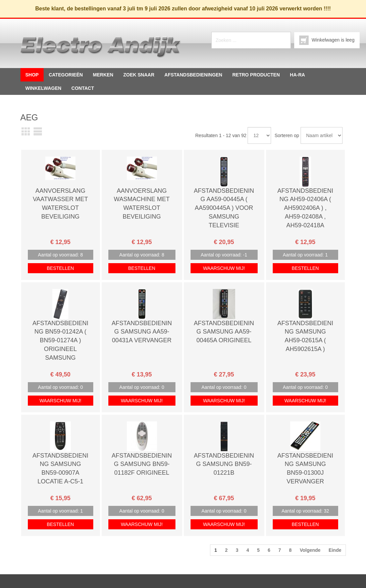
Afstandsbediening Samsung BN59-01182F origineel (142, 464)
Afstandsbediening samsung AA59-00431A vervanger (142, 332)
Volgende (310, 550)
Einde (335, 550)
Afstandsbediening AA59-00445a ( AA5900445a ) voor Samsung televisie (224, 208)
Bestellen (61, 268)
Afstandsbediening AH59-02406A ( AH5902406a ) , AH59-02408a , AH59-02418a (305, 208)
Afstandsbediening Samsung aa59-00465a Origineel (224, 332)
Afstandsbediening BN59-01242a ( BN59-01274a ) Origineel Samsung (61, 340)
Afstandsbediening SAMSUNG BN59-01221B (224, 464)
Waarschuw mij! (224, 268)
